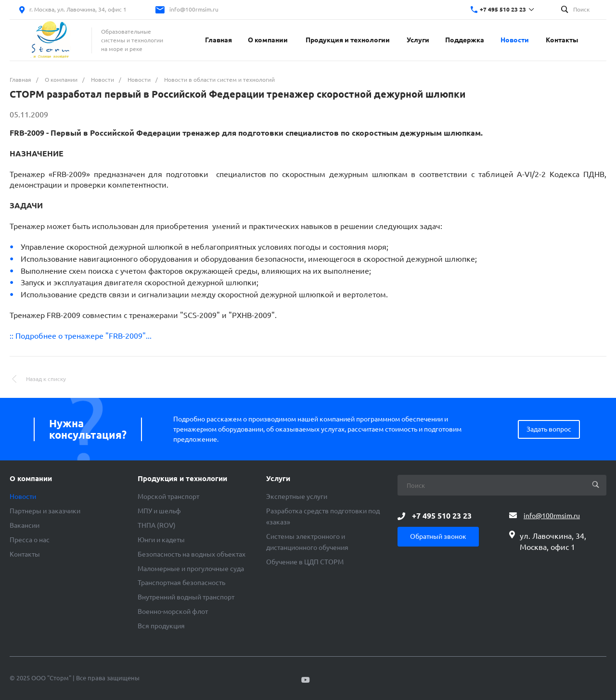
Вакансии (25, 525)
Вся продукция (161, 626)
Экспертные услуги (297, 496)
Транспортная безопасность (181, 583)
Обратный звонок (438, 536)
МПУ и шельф (159, 511)
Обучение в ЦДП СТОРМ (305, 562)
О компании (31, 479)
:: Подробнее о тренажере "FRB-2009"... (81, 336)
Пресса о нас (30, 540)
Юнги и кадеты (161, 540)
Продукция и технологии (182, 479)
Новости (23, 496)
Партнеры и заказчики (45, 511)
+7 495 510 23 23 (503, 9)
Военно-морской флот (173, 611)
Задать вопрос (549, 429)
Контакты (25, 554)
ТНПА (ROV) (157, 525)
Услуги (278, 479)
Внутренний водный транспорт (186, 597)
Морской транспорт (168, 496)
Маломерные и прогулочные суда (191, 569)
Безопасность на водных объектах (192, 554)
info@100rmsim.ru (194, 9)
